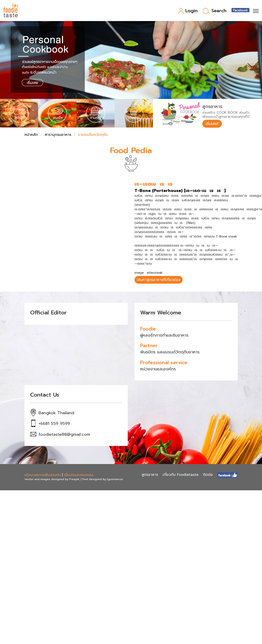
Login (188, 11)
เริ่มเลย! (212, 124)
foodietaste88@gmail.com (64, 435)
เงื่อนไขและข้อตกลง (79, 475)
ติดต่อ (208, 475)
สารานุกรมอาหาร (58, 135)
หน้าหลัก (31, 135)
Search (214, 11)
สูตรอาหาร (150, 475)
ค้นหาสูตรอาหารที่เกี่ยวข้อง (159, 280)
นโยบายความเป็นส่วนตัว (43, 475)
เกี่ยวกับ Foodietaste (181, 475)
